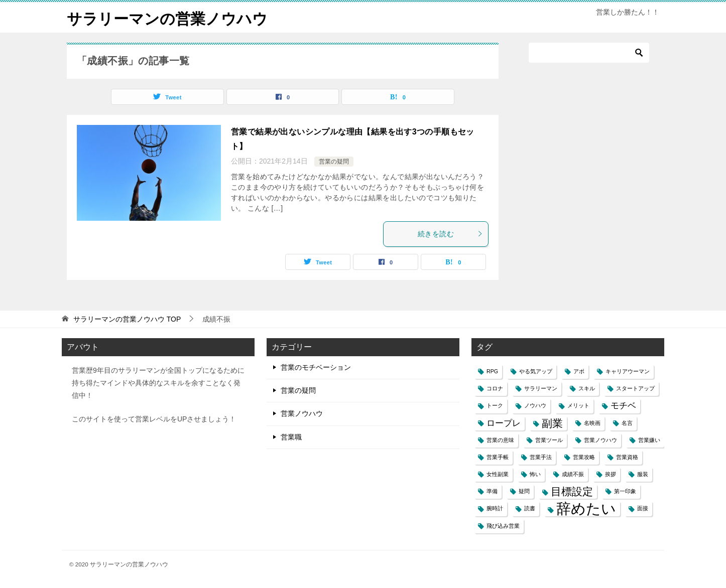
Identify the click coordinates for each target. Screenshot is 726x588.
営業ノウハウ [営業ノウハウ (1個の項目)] (600, 440)
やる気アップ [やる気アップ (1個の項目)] (536, 371)
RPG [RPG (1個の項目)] (492, 371)
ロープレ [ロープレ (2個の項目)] (504, 423)
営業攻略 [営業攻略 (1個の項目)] (584, 457)
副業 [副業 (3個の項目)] (552, 423)
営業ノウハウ (302, 413)
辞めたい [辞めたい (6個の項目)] (586, 508)
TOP (127, 319)
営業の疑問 (334, 162)
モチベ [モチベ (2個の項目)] (623, 406)
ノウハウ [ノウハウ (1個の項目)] (535, 405)
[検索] (589, 53)
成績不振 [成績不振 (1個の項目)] (573, 474)
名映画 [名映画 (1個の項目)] (592, 423)
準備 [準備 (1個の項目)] (492, 491)
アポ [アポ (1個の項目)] (579, 371)
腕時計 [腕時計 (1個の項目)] (495, 508)
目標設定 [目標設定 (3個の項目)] (572, 491)
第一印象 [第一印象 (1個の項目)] (625, 491)
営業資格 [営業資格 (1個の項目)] (627, 457)
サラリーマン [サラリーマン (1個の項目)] (541, 388)
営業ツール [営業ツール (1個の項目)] (549, 440)
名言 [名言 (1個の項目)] (627, 423)
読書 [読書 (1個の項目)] (530, 508)
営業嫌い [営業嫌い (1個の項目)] (649, 440)
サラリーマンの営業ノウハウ (167, 17)
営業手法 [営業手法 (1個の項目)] (541, 457)
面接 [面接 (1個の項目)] (643, 508)
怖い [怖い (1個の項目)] (535, 474)
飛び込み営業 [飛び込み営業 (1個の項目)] (503, 526)
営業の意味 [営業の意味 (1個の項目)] (500, 440)
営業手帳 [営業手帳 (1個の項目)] (498, 457)
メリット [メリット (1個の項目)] (578, 405)
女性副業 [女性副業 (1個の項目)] (498, 474)
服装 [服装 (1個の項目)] (643, 474)
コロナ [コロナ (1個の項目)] (495, 388)
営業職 (291, 437)
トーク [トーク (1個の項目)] (495, 405)
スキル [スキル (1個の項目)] (587, 388)
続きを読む (450, 234)
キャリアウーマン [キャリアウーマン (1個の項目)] (628, 371)
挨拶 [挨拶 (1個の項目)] (611, 474)
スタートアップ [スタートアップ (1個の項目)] (635, 388)
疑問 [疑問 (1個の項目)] (524, 491)
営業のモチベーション (316, 367)
